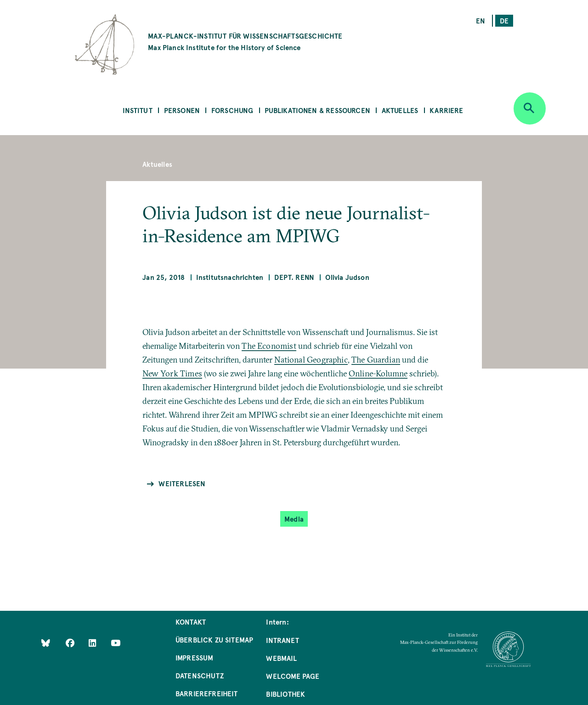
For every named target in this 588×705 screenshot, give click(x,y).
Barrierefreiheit (207, 693)
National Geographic (311, 360)
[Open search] (530, 108)
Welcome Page (293, 676)
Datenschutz (200, 675)
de (504, 20)
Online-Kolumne (378, 373)
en (481, 20)
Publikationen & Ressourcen (317, 110)
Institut (137, 110)
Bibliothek (286, 694)
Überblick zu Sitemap (215, 640)
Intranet (282, 640)
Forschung (232, 110)
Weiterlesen (182, 483)
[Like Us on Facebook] (71, 643)
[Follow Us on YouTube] (116, 643)
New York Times (172, 373)
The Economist (269, 346)
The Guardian (376, 360)
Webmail (281, 658)
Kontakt (191, 622)
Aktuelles (400, 110)
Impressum (195, 657)
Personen (182, 110)
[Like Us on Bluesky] (46, 643)
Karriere (446, 110)
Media (294, 519)
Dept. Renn (294, 277)
